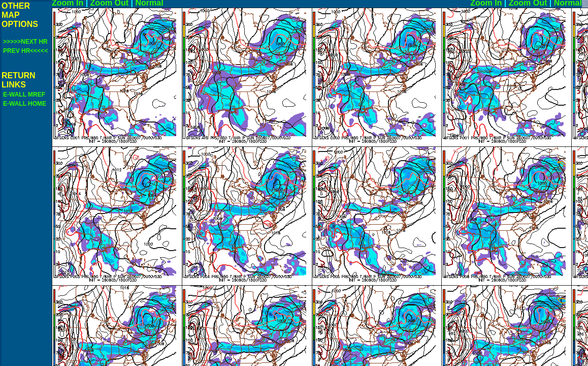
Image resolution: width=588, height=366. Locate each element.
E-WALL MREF (24, 95)
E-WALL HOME (25, 104)
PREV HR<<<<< (25, 51)
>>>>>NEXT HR (25, 42)
